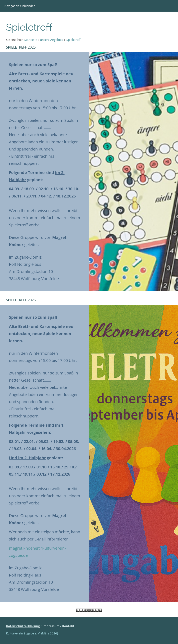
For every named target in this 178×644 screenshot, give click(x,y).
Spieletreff (73, 40)
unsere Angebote (52, 40)
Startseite (31, 40)
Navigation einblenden (20, 6)
